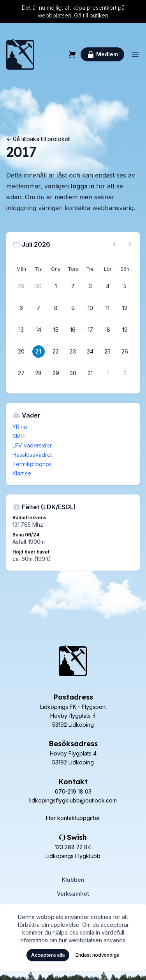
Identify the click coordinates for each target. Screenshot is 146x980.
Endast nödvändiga (98, 955)
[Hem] (20, 54)
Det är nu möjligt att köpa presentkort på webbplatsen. (73, 11)
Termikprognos (32, 464)
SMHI (19, 436)
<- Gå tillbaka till (38, 139)
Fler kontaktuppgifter (73, 818)
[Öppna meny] (135, 54)
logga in (83, 186)
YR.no (20, 427)
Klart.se (22, 473)
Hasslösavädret (32, 455)
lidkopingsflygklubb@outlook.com (73, 800)
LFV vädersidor (32, 445)
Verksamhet (73, 894)
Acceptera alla (48, 955)
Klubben (73, 880)
